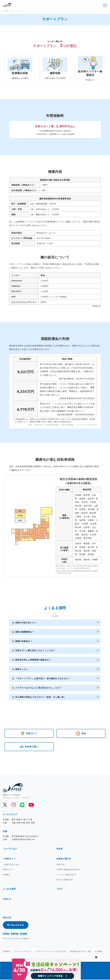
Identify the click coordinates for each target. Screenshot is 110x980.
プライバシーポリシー (23, 952)
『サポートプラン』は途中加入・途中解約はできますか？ (42, 678)
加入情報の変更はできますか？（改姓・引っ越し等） (40, 697)
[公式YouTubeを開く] (31, 805)
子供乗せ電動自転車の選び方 (68, 870)
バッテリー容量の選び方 (66, 875)
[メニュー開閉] (105, 5)
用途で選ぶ (61, 865)
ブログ (60, 889)
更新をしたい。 (22, 669)
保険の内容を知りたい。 (26, 623)
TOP (6, 11)
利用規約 (7, 952)
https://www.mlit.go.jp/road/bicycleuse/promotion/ (77, 571)
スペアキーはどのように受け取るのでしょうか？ (38, 688)
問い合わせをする (16, 925)
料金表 (60, 849)
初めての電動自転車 (65, 880)
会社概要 (98, 952)
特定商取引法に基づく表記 (80, 952)
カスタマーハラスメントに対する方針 (51, 952)
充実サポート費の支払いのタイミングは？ (35, 650)
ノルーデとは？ (10, 849)
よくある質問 (9, 889)
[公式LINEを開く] (22, 805)
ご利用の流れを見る (11, 865)
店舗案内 (7, 875)
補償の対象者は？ (23, 641)
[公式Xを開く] (5, 805)
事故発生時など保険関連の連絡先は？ (33, 660)
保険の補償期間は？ (24, 632)
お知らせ (7, 899)
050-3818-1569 (15, 934)
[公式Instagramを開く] (14, 805)
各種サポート (8, 870)
